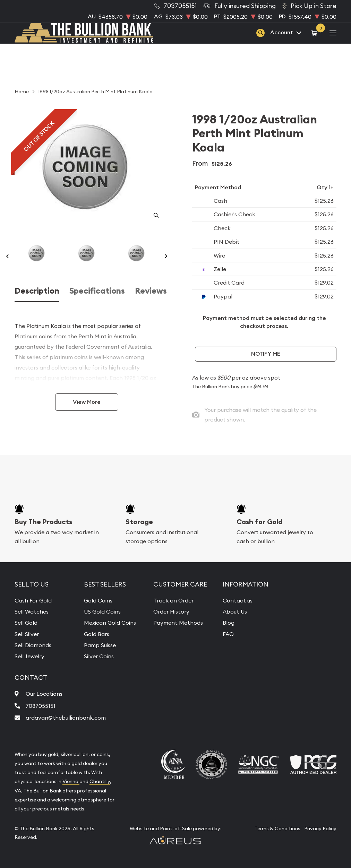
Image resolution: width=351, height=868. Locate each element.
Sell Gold (26, 623)
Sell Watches (32, 611)
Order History (171, 611)
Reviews (151, 291)
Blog (229, 623)
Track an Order (173, 600)
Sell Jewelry (29, 656)
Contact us (238, 600)
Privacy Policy (320, 828)
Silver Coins (99, 656)
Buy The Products (43, 522)
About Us (235, 611)
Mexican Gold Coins (110, 623)
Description (37, 291)
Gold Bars (97, 634)
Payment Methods (178, 623)
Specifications (97, 291)
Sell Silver (27, 634)
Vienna (71, 781)
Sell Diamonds (33, 645)
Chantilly (100, 781)
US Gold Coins (102, 611)
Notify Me (266, 354)
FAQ (228, 634)
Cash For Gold (33, 600)
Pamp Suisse (100, 645)
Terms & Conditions (277, 828)
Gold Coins (98, 600)
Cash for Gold (259, 522)
